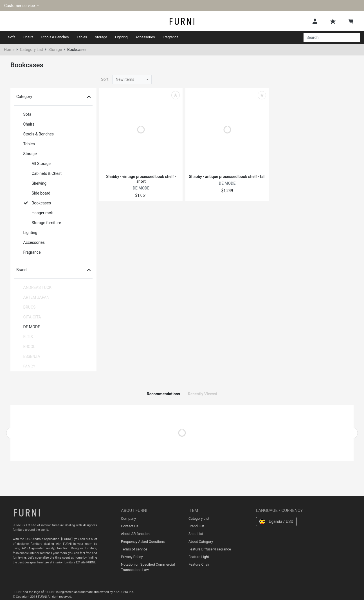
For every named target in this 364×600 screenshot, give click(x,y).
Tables (82, 37)
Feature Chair (199, 564)
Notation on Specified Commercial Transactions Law (148, 567)
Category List (32, 50)
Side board (37, 193)
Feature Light (199, 557)
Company (128, 518)
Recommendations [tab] (163, 394)
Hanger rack (38, 213)
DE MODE (28, 327)
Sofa (12, 37)
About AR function (135, 534)
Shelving (35, 183)
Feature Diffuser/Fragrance (210, 549)
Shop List (196, 534)
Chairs (28, 37)
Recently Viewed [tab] (203, 394)
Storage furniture (42, 223)
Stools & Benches (55, 37)
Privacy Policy (132, 557)
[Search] (329, 37)
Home (9, 50)
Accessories (145, 37)
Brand (53, 270)
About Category (201, 542)
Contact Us (130, 526)
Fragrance (171, 37)
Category (53, 97)
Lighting (121, 37)
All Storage (37, 164)
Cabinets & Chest (43, 173)
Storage (101, 37)
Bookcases (37, 203)
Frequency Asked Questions (143, 542)
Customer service (20, 6)
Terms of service (134, 549)
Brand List (196, 526)
